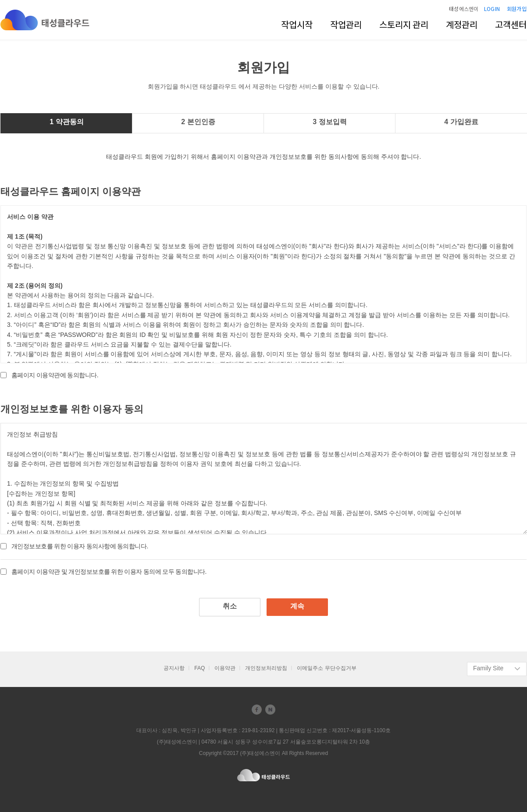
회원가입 (517, 9)
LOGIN (492, 9)
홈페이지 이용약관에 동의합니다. (55, 375)
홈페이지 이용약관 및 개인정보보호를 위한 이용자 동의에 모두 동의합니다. (109, 572)
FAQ (199, 668)
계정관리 (462, 24)
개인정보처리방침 (266, 668)
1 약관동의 (66, 122)
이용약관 (225, 668)
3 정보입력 (329, 122)
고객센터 (511, 24)
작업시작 (297, 24)
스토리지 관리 (404, 24)
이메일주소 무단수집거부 (326, 668)
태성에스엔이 (464, 9)
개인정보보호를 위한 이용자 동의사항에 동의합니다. (80, 546)
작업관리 (346, 24)
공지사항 (174, 668)
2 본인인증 (198, 122)
